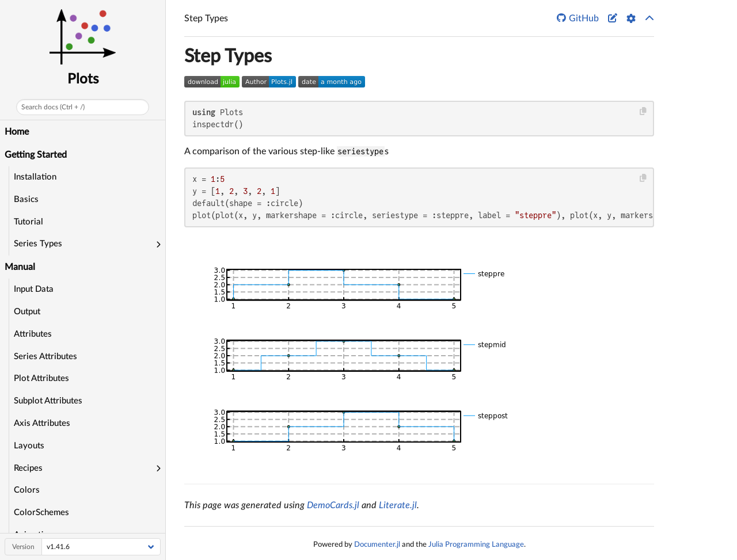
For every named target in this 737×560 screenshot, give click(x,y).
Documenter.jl (377, 544)
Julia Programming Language (476, 544)
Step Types (228, 56)
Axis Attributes (42, 423)
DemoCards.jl (333, 505)
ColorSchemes (41, 513)
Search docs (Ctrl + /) (53, 107)
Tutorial (29, 222)
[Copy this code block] (643, 111)
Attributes (33, 334)
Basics (26, 199)
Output (27, 312)
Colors (27, 490)
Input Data (34, 289)
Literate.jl (398, 505)
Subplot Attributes (48, 401)
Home (17, 132)
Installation (35, 177)
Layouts (29, 446)
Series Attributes (45, 357)
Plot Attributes (41, 378)
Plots (83, 79)
